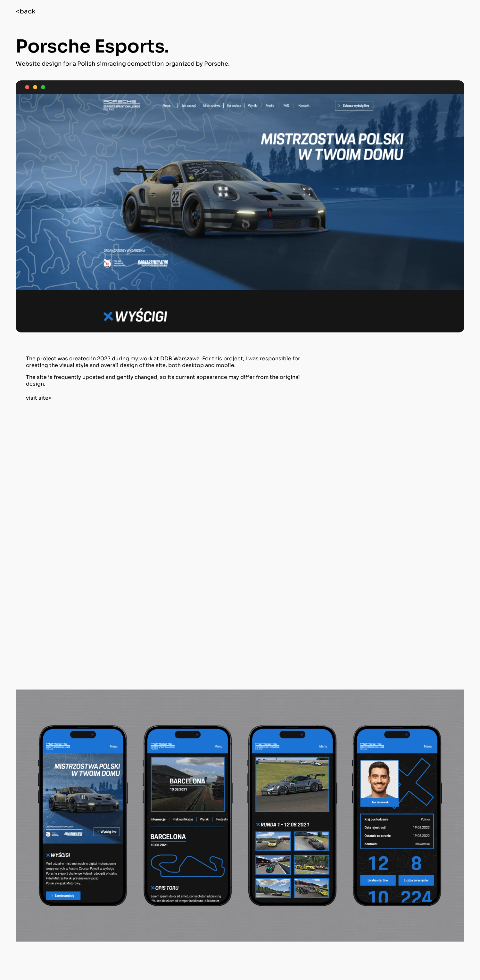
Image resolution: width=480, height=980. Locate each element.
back (27, 11)
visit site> (39, 398)
